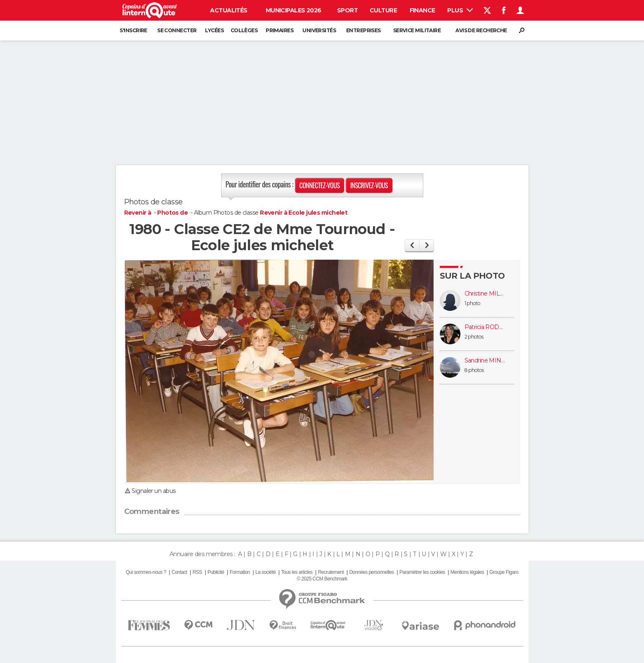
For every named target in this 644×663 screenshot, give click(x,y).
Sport (347, 10)
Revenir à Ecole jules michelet (304, 213)
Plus (460, 10)
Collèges (244, 30)
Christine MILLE (485, 294)
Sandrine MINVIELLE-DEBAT (485, 361)
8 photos (474, 370)
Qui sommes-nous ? (146, 572)
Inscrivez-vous (369, 185)
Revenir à (138, 213)
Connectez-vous (320, 185)
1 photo (472, 303)
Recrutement (331, 572)
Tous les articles (297, 572)
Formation (240, 572)
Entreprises (363, 30)
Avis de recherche (481, 30)
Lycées (214, 30)
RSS (197, 572)
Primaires (280, 30)
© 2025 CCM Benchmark (322, 579)
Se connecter (177, 30)
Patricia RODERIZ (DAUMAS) (485, 327)
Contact (179, 572)
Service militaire (417, 30)
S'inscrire (133, 30)
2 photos (474, 337)
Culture (383, 10)
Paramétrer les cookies (422, 572)
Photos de (173, 213)
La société (265, 572)
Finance (422, 10)
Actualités (229, 10)
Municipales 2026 (294, 10)
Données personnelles (372, 572)
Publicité (216, 572)
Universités (319, 30)
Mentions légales (467, 572)
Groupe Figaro (504, 572)
